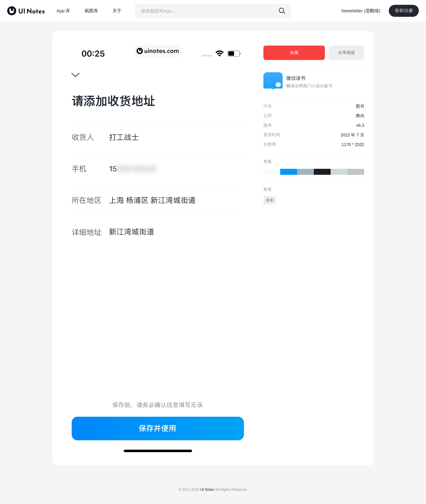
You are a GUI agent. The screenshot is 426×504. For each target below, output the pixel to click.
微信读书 (296, 78)
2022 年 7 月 (352, 135)
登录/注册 (404, 10)
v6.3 (360, 125)
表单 (270, 200)
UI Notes (207, 490)
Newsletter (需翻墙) (361, 11)
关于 (117, 11)
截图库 (91, 11)
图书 (360, 106)
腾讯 (360, 116)
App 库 (64, 11)
